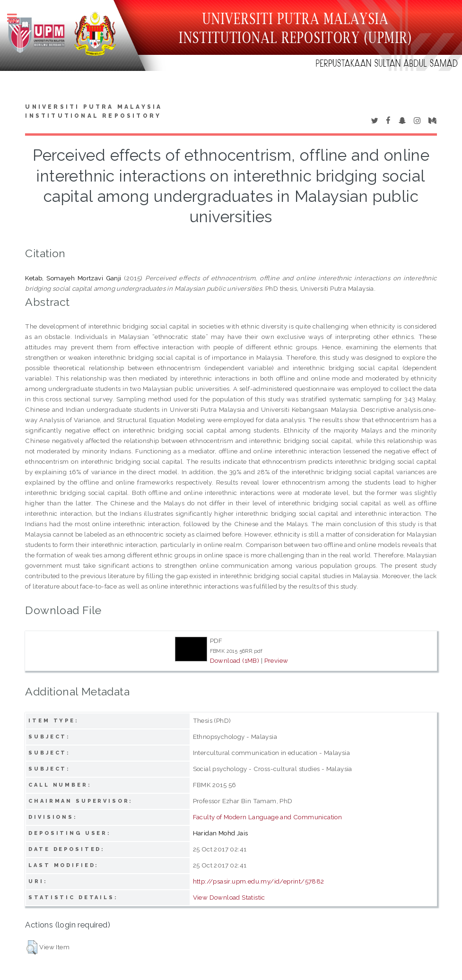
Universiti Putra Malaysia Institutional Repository (94, 112)
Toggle (17, 18)
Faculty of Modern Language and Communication (268, 817)
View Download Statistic (229, 897)
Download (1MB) (235, 660)
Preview (276, 660)
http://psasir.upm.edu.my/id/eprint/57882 (259, 881)
